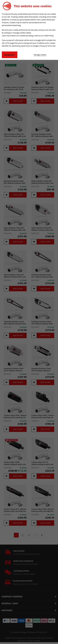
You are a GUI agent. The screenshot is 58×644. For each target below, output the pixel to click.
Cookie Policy (49, 36)
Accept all (10, 55)
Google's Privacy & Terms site (44, 46)
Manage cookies (40, 55)
